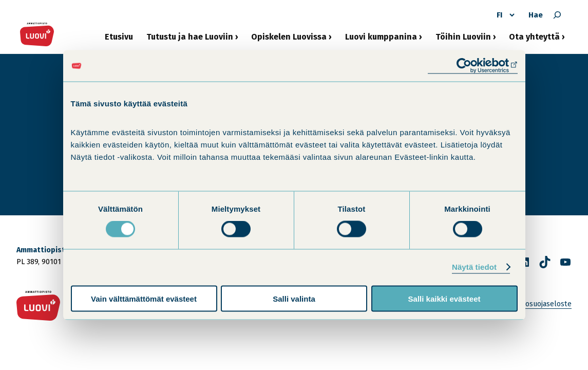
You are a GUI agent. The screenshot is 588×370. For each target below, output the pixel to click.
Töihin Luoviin (463, 40)
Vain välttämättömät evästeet (144, 298)
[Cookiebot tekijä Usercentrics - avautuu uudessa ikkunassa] (473, 66)
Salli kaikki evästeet (444, 298)
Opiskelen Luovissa (289, 40)
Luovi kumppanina (381, 40)
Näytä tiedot (474, 267)
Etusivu (119, 37)
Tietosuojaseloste (542, 304)
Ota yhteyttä (534, 40)
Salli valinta (294, 298)
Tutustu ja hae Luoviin (190, 40)
